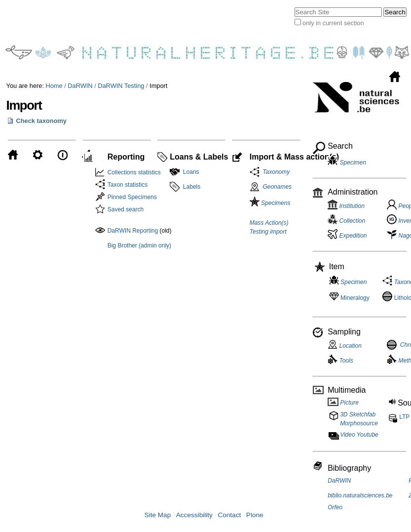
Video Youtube (359, 435)
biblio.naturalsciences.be (360, 495)
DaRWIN (80, 86)
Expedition (347, 236)
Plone (255, 515)
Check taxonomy (41, 121)
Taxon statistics (128, 185)
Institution (346, 206)
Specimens (270, 203)
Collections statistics (134, 172)
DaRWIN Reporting (133, 231)
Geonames (277, 187)
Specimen (353, 163)
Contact (229, 515)
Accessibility (194, 515)
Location (345, 346)
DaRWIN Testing (121, 86)
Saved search (126, 209)
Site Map (158, 515)
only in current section (333, 23)
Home (54, 86)
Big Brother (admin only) (139, 246)
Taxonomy (275, 172)
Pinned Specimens (132, 197)
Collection (346, 221)
